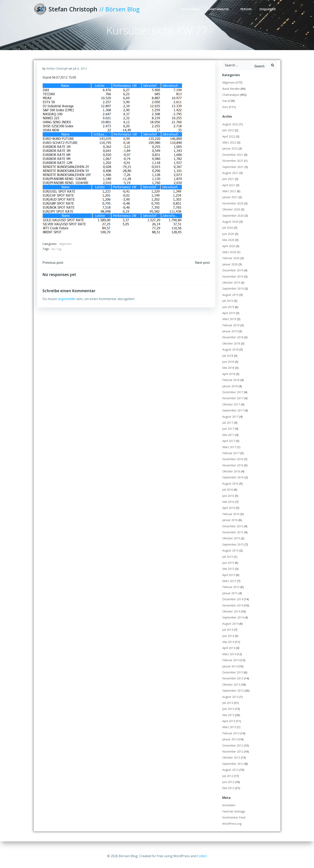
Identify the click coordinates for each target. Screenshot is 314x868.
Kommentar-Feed (233, 821)
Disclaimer (268, 9)
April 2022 (228, 140)
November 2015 (232, 536)
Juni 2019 (228, 311)
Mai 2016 (228, 505)
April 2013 (228, 725)
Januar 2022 (229, 152)
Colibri (202, 856)
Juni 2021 (228, 183)
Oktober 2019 (231, 286)
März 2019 (229, 323)
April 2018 (228, 377)
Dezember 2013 (232, 676)
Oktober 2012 (231, 761)
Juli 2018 (227, 359)
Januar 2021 (229, 201)
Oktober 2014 (231, 615)
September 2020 (232, 219)
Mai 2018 (228, 371)
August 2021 (230, 176)
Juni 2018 (228, 365)
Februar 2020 (230, 262)
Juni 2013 (228, 713)
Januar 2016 (229, 524)
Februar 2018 (230, 384)
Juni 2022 (228, 134)
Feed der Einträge (233, 815)
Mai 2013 (228, 719)
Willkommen (190, 9)
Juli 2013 (227, 706)
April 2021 (228, 189)
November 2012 (232, 755)
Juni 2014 (228, 639)
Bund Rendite (230, 92)
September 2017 (232, 414)
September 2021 (232, 170)
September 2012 (232, 767)
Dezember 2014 (232, 603)
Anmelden (228, 809)
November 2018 (232, 341)
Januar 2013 (229, 743)
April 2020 (228, 250)
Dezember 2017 (232, 396)
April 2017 (228, 444)
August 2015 (230, 554)
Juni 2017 (228, 432)
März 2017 (229, 451)
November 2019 (232, 280)
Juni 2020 (228, 237)
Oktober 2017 (231, 408)
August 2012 (230, 774)
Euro (225, 111)
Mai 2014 (228, 645)
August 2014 (230, 627)
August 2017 (230, 420)
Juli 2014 (227, 633)
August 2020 (230, 225)
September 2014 (232, 621)
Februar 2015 (230, 591)
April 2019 (228, 317)
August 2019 (230, 298)
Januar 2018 (229, 390)
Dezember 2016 (232, 463)
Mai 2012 (228, 792)
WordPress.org (231, 827)
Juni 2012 (228, 786)
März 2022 (229, 146)
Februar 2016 (230, 518)
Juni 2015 (228, 566)
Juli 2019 (227, 305)
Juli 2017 (227, 426)
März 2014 (229, 658)
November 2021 (232, 164)
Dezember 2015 (232, 530)
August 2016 (230, 487)
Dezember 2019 (232, 274)
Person (247, 9)
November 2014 (232, 609)
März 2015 (229, 585)
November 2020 (232, 207)
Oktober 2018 (231, 347)
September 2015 (232, 548)
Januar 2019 (229, 335)
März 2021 (229, 195)
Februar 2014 (230, 664)
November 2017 (232, 402)
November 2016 (232, 469)
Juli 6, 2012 (80, 73)
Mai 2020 (228, 244)
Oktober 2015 (231, 542)
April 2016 (228, 512)
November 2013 (232, 682)
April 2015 (228, 578)
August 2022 (230, 128)
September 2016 (232, 481)
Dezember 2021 (232, 158)
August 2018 (230, 353)
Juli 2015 (227, 560)
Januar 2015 (229, 597)
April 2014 (228, 652)
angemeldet (67, 304)
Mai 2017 (228, 438)
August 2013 (230, 700)
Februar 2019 (230, 329)
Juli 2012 (227, 780)
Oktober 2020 (231, 213)
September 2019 (232, 292)
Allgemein (66, 248)
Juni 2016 (228, 499)
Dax (224, 105)
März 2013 (229, 731)
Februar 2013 (230, 737)
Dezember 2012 (232, 749)
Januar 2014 (229, 670)
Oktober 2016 (231, 475)
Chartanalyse (221, 9)
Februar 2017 (230, 457)
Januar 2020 (229, 268)
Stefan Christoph (57, 73)
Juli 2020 (227, 231)
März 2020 (229, 256)
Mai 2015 (228, 572)
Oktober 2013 (231, 688)
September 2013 (232, 694)
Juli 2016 (227, 493)
